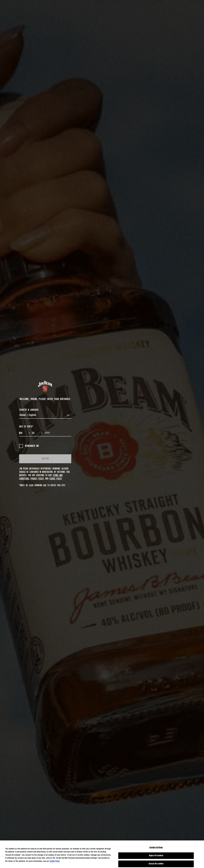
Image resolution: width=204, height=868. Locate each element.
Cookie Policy (56, 479)
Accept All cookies (156, 864)
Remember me (29, 446)
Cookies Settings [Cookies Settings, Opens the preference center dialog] (156, 848)
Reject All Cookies (156, 856)
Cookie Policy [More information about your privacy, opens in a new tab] (55, 861)
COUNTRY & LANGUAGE (29, 410)
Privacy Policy (37, 479)
